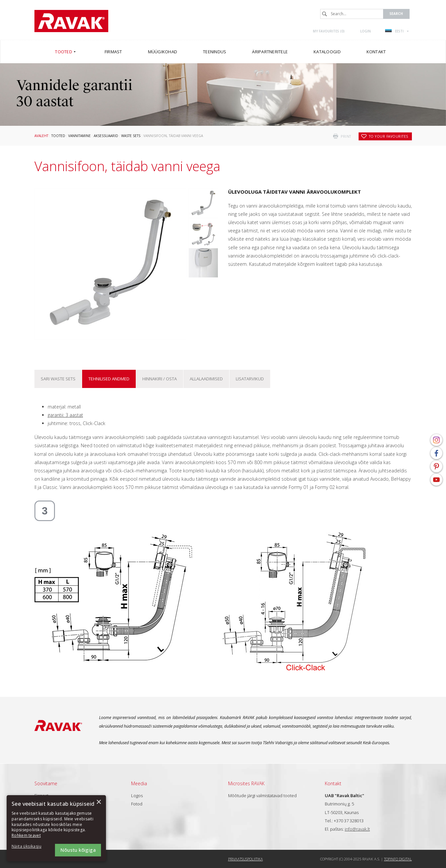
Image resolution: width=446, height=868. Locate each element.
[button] (30, 847)
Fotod (137, 804)
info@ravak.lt (357, 829)
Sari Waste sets (58, 379)
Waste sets (131, 136)
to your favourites (389, 136)
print (346, 136)
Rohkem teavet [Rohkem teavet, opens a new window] (26, 835)
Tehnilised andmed (109, 379)
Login (366, 31)
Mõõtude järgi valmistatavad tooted (262, 796)
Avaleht (41, 136)
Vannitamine (79, 136)
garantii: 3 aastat (65, 415)
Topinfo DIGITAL (398, 859)
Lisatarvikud (250, 379)
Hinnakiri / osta (160, 379)
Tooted (58, 136)
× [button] (99, 802)
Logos (137, 796)
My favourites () (329, 31)
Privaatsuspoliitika (246, 859)
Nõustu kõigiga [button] (78, 850)
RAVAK (71, 21)
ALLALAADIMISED (206, 379)
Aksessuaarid (106, 136)
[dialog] (56, 828)
